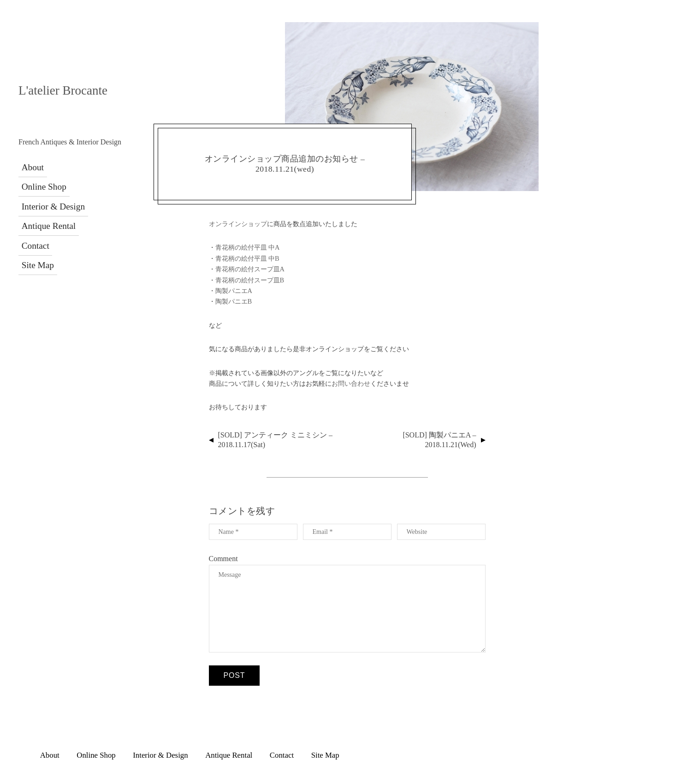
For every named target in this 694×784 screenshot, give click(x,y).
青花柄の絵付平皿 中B (247, 258)
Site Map (34, 244)
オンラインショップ (238, 224)
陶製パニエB (234, 301)
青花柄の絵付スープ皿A (250, 269)
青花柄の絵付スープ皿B (250, 280)
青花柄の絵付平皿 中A (248, 247)
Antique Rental (44, 212)
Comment (223, 559)
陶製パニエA (234, 291)
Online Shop (39, 180)
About (29, 165)
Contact (31, 228)
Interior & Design (48, 196)
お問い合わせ (351, 383)
